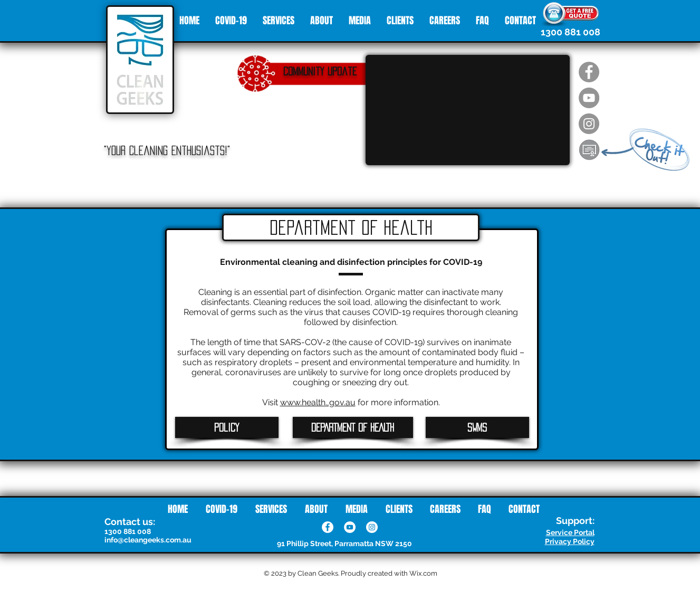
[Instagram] (372, 527)
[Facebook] (328, 527)
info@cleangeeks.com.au (148, 540)
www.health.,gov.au (318, 402)
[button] (589, 150)
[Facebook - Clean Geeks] (589, 72)
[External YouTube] (468, 110)
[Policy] (227, 427)
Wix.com (423, 573)
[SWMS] (477, 427)
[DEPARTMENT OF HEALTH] (353, 427)
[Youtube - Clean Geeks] (589, 98)
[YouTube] (350, 527)
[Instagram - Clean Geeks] (589, 124)
